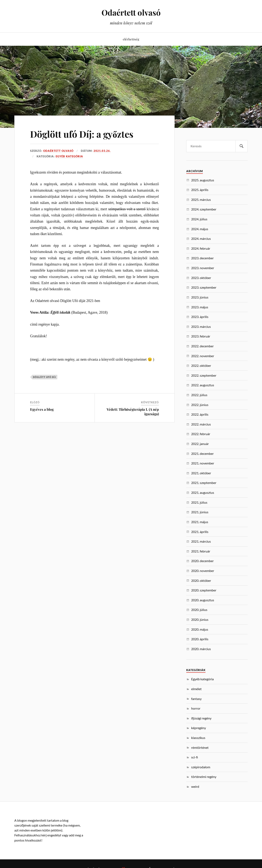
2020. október (201, 580)
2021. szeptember (204, 483)
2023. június (200, 297)
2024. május (200, 229)
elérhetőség (131, 39)
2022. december (202, 346)
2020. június (200, 619)
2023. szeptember (204, 287)
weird (195, 786)
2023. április (200, 317)
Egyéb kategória (69, 156)
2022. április (200, 414)
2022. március (201, 424)
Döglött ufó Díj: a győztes (82, 134)
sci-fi (195, 757)
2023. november (203, 268)
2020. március (201, 649)
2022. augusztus (203, 385)
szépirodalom (201, 767)
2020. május (200, 629)
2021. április (200, 532)
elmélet (196, 689)
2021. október (201, 473)
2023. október (201, 278)
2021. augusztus (203, 492)
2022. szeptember (204, 375)
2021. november (203, 463)
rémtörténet (200, 747)
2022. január (200, 444)
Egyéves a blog (42, 409)
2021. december (202, 453)
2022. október (201, 365)
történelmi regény (204, 777)
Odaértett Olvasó (58, 151)
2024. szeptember (204, 209)
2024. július (199, 219)
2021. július (199, 502)
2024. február (201, 248)
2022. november (203, 356)
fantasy (196, 699)
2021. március (201, 541)
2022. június (200, 405)
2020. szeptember (204, 590)
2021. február (201, 551)
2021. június (200, 512)
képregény (199, 728)
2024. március (201, 238)
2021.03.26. (102, 151)
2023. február (201, 336)
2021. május (200, 522)
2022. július (199, 395)
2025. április (200, 190)
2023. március (201, 327)
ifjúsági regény (201, 718)
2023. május (200, 307)
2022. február (201, 434)
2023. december (202, 258)
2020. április (200, 639)
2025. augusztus (203, 180)
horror (196, 708)
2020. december (202, 561)
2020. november (203, 571)
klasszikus (198, 738)
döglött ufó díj (45, 377)
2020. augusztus (203, 600)
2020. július (199, 610)
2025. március (201, 200)
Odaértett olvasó (131, 12)
